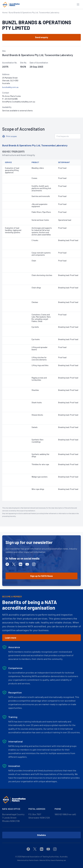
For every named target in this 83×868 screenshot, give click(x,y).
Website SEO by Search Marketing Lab (53, 860)
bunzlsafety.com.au (10, 87)
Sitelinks (41, 835)
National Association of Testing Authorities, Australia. (45, 857)
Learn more (11, 638)
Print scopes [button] (11, 136)
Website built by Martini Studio (28, 860)
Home (5, 12)
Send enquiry (42, 37)
